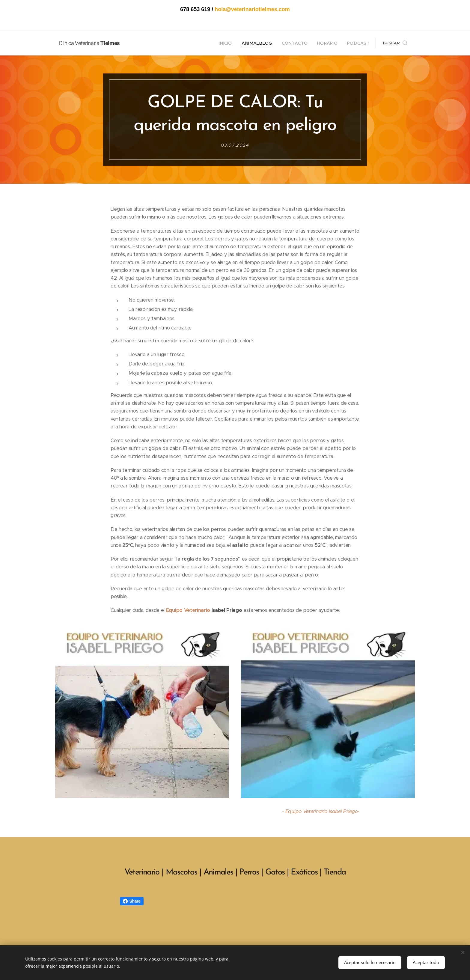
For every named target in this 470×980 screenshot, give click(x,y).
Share (132, 901)
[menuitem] (237, 43)
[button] (395, 43)
